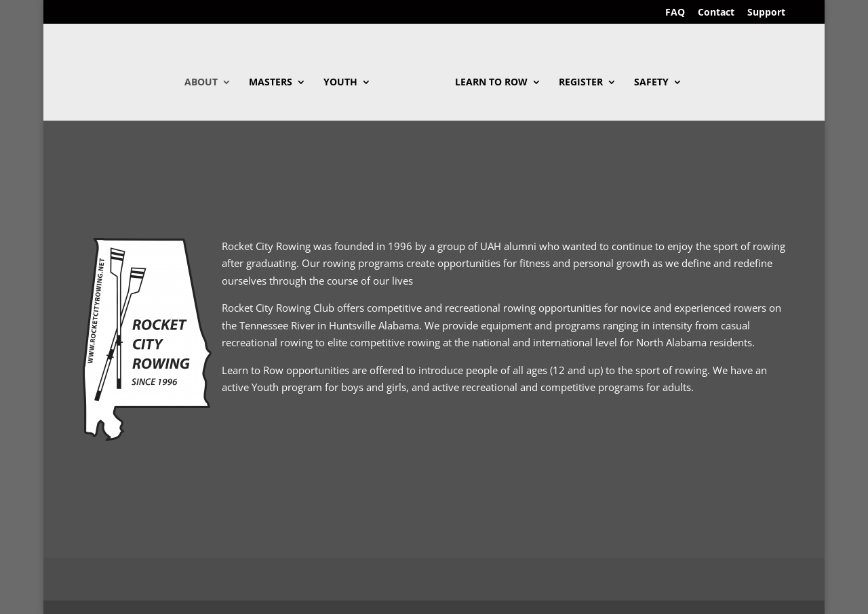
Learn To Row (491, 83)
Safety (651, 83)
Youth (340, 83)
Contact (716, 13)
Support (766, 13)
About (201, 83)
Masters (271, 83)
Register (581, 83)
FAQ (675, 13)
